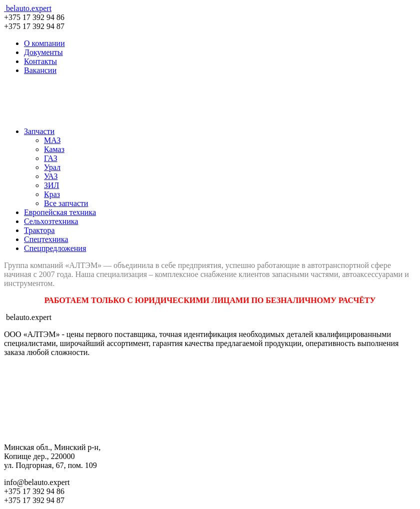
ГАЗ (51, 158)
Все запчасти (66, 203)
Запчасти (39, 131)
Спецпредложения (55, 248)
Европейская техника (60, 212)
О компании (44, 43)
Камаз (54, 149)
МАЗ (52, 140)
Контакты (40, 61)
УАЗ (51, 176)
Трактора (39, 230)
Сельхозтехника (51, 221)
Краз (52, 194)
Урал (52, 167)
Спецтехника (46, 239)
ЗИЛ (51, 185)
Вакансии (40, 70)
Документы (43, 52)
